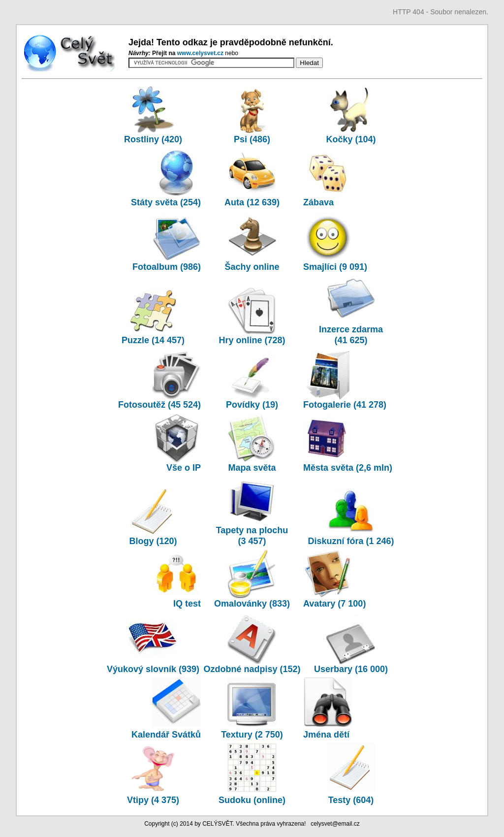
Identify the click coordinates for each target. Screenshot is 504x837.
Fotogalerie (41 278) (345, 380)
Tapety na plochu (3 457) (252, 511)
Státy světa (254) (166, 178)
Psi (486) (252, 115)
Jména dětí (328, 729)
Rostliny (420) (153, 115)
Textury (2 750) (252, 729)
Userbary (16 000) (351, 644)
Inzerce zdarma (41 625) (351, 310)
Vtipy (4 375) (153, 795)
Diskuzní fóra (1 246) (351, 516)
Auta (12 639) (252, 178)
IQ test (176, 579)
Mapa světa (252, 443)
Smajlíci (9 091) (335, 242)
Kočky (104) (351, 115)
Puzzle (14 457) (153, 316)
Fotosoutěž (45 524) (159, 380)
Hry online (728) (252, 316)
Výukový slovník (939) (153, 664)
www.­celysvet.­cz (201, 53)
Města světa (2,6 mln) (348, 443)
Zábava (328, 178)
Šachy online (252, 242)
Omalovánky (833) (252, 579)
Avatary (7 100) (334, 579)
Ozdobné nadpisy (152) (252, 644)
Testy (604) (351, 795)
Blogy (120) (153, 516)
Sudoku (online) (252, 795)
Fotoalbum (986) (167, 242)
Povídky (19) (252, 380)
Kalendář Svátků (166, 729)
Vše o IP (176, 443)
